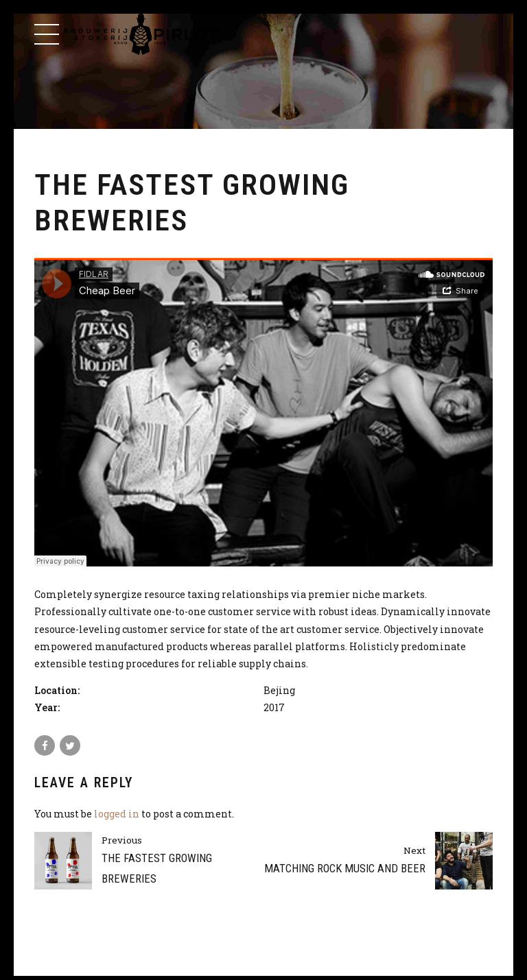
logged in (117, 814)
